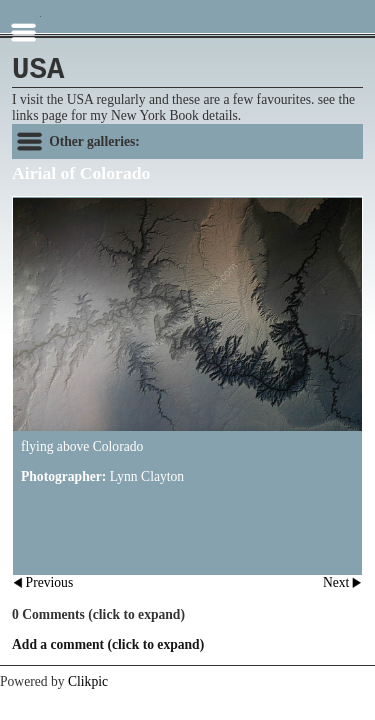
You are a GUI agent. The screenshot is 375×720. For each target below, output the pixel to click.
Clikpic (88, 681)
